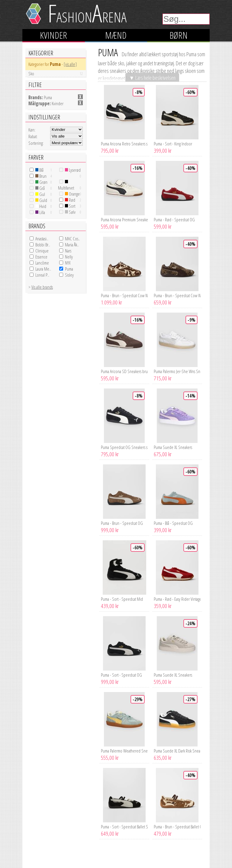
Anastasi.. (42, 239)
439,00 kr (110, 606)
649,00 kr (110, 834)
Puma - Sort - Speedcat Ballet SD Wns (124, 827)
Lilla (40, 212)
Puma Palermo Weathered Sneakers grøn (124, 751)
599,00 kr (163, 226)
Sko (56, 73)
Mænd (116, 35)
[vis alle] (70, 64)
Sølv (70, 212)
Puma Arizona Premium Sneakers (124, 219)
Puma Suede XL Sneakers (173, 447)
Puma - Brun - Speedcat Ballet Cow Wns (177, 827)
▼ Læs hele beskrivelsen (152, 78)
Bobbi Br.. (43, 245)
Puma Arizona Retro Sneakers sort (124, 144)
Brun (41, 176)
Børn (179, 35)
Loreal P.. (42, 275)
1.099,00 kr (111, 302)
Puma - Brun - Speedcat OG (122, 523)
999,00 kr (110, 530)
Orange (72, 194)
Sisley (69, 275)
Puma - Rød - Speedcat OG (174, 219)
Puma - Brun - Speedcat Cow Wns (124, 295)
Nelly (69, 257)
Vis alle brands (42, 287)
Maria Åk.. (72, 245)
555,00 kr (110, 758)
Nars (68, 251)
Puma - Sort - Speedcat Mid (122, 599)
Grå (40, 188)
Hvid (41, 206)
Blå (39, 170)
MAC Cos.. (72, 239)
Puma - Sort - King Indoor (173, 144)
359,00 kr (163, 606)
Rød (70, 200)
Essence (41, 257)
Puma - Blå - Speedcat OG (173, 523)
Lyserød (73, 170)
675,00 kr (163, 454)
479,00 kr (163, 834)
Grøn (41, 182)
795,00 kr (110, 151)
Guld (41, 200)
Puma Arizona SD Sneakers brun (124, 371)
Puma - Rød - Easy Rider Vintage (177, 599)
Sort (70, 206)
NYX (68, 263)
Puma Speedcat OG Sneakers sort (124, 447)
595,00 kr (110, 226)
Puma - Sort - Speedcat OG (121, 675)
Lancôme (42, 263)
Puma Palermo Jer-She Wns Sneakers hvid (177, 371)
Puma (69, 269)
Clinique (42, 251)
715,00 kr (163, 378)
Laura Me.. (43, 269)
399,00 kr (163, 151)
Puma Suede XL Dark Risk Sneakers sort (177, 751)
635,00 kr (163, 758)
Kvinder (53, 35)
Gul (40, 194)
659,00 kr (163, 302)
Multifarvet (66, 185)
